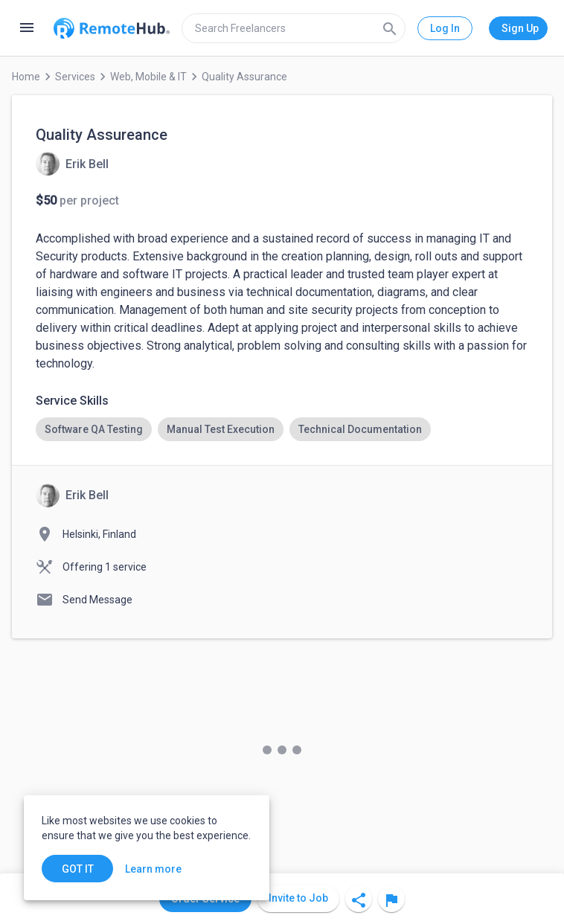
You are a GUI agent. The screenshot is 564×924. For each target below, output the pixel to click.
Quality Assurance (244, 77)
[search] (294, 28)
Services (75, 77)
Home (26, 77)
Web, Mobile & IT (148, 77)
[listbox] (282, 429)
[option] (94, 429)
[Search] (390, 28)
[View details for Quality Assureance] (72, 164)
